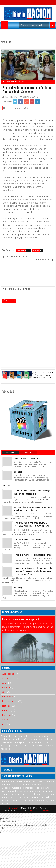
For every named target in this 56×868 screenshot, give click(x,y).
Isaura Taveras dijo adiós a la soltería (28, 539)
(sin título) (18, 472)
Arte (4, 683)
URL (26, 108)
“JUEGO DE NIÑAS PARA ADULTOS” (27, 458)
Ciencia (6, 688)
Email (7, 108)
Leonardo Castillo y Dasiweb (40, 811)
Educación (8, 697)
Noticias (6, 706)
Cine (4, 692)
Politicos (7, 715)
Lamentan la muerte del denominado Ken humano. (33, 555)
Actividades (8, 674)
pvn (4, 724)
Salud (5, 720)
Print (17, 108)
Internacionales (10, 701)
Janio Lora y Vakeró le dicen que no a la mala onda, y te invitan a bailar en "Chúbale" (33, 508)
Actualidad (21, 250)
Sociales (36, 250)
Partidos (6, 710)
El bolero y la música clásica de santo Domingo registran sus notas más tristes (32, 492)
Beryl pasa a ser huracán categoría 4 (21, 619)
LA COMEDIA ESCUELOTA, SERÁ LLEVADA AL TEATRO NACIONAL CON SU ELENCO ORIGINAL (31, 525)
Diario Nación (14, 808)
